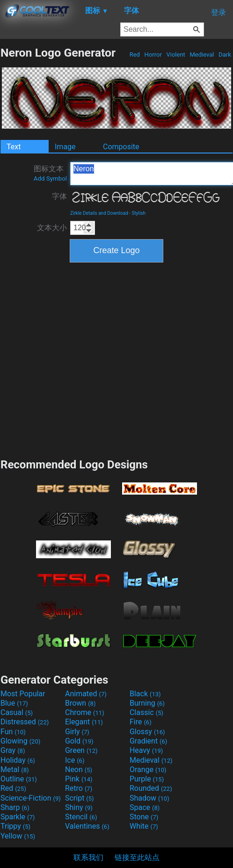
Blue (14, 703)
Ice (75, 760)
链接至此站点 (137, 857)
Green (81, 750)
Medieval (202, 55)
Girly (77, 732)
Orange (148, 770)
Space (145, 807)
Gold (79, 741)
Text (14, 147)
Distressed (25, 722)
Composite (121, 147)
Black (145, 694)
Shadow (149, 798)
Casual (17, 712)
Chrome (85, 712)
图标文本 (50, 173)
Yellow (18, 836)
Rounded (151, 788)
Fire (141, 722)
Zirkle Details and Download (99, 213)
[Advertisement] (88, 359)
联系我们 (88, 857)
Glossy (147, 732)
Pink (79, 779)
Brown (80, 703)
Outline (19, 779)
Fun (13, 732)
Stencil (81, 817)
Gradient (148, 741)
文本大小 (52, 228)
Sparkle (18, 817)
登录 (218, 12)
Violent (176, 55)
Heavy (146, 750)
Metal (15, 770)
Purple (147, 779)
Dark (225, 55)
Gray (13, 750)
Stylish (139, 213)
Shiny (79, 807)
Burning (147, 703)
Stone (144, 817)
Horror (153, 55)
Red (135, 55)
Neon (79, 770)
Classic (146, 712)
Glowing (20, 741)
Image (65, 147)
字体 (59, 196)
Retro (79, 788)
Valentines (87, 826)
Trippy (15, 826)
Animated (86, 694)
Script (80, 798)
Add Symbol (50, 179)
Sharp (15, 807)
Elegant (84, 722)
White (144, 826)
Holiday (18, 760)
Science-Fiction (31, 798)
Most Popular (23, 694)
